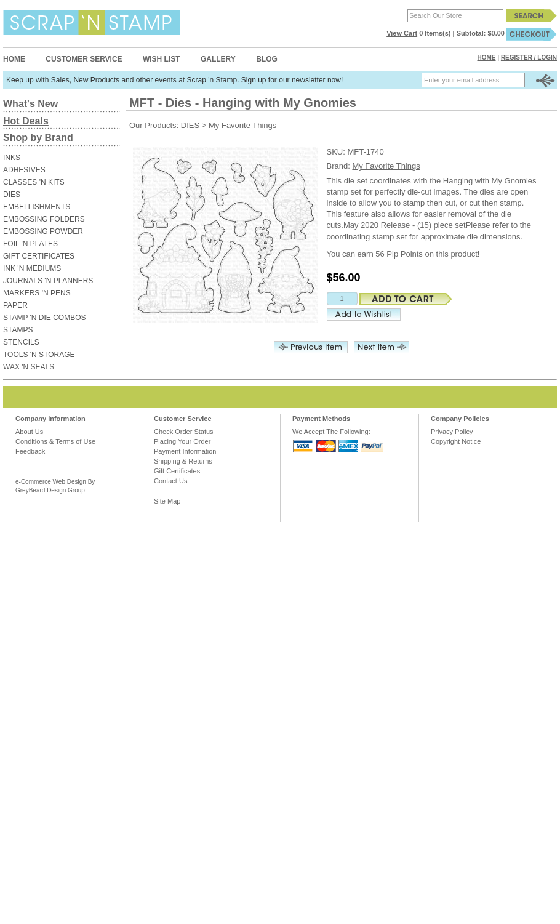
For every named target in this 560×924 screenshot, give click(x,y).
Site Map (167, 501)
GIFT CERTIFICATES (39, 256)
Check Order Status (184, 432)
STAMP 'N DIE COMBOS (45, 318)
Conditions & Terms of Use (55, 441)
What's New (30, 104)
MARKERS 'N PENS (37, 293)
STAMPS (18, 330)
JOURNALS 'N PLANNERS (48, 281)
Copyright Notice (456, 441)
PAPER (15, 305)
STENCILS (21, 342)
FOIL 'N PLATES (30, 244)
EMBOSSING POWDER (43, 231)
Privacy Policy (452, 432)
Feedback (30, 451)
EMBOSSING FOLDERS (44, 219)
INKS (12, 158)
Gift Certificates (177, 471)
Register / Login (529, 58)
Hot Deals (26, 121)
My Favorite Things (242, 125)
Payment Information (185, 451)
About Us (29, 432)
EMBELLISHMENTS (37, 207)
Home (14, 59)
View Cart (402, 33)
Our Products (153, 125)
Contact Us (170, 481)
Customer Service (84, 59)
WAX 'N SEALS (29, 367)
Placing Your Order (182, 441)
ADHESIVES (24, 170)
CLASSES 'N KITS (34, 182)
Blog (267, 59)
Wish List (162, 59)
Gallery (218, 59)
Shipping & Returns (183, 461)
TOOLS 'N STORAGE (39, 355)
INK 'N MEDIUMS (32, 268)
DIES (12, 195)
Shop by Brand (38, 138)
